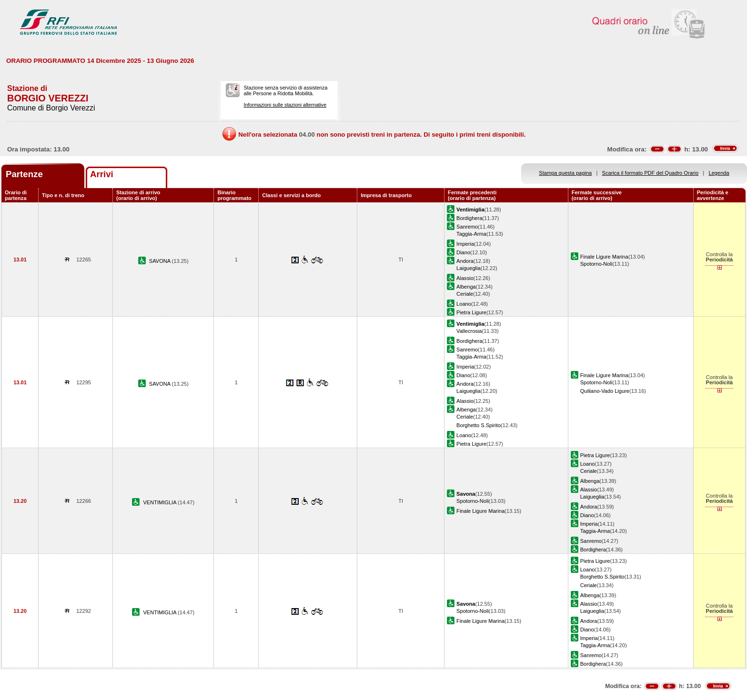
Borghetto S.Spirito (479, 425)
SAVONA (161, 261)
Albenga (466, 287)
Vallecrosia (469, 331)
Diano (463, 252)
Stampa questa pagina (565, 173)
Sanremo (467, 227)
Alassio (465, 278)
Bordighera (469, 218)
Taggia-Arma (471, 234)
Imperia (465, 244)
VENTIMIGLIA (160, 502)
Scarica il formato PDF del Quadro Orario (651, 173)
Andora (465, 261)
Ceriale (465, 294)
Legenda (719, 173)
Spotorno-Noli (596, 264)
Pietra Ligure (471, 312)
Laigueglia (469, 268)
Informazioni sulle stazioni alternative (285, 105)
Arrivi (102, 174)
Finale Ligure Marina (604, 257)
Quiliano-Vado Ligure (605, 391)
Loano (464, 304)
